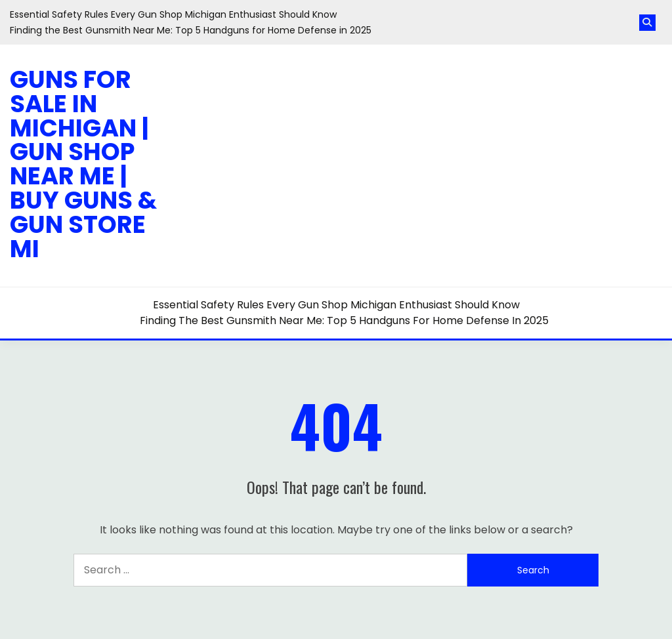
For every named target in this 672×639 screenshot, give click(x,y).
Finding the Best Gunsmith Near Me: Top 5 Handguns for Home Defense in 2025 (191, 30)
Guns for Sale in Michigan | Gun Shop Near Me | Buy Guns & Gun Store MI (83, 164)
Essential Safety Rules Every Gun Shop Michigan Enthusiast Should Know (173, 14)
